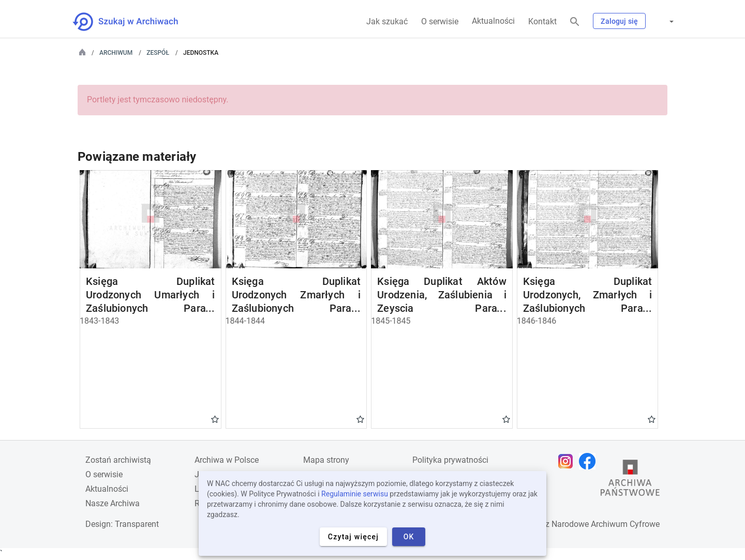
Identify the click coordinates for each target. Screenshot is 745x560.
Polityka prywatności (450, 460)
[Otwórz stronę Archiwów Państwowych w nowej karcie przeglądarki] (630, 480)
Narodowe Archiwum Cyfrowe (606, 524)
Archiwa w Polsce (227, 460)
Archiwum (116, 53)
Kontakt (542, 21)
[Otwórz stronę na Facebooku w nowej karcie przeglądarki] (590, 461)
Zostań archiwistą (118, 460)
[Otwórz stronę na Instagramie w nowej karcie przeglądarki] (568, 461)
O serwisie (440, 21)
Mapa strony (326, 460)
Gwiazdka (215, 419)
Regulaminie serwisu (355, 494)
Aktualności (493, 21)
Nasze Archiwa (113, 503)
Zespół (158, 53)
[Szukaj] (575, 22)
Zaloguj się (619, 21)
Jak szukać (387, 21)
